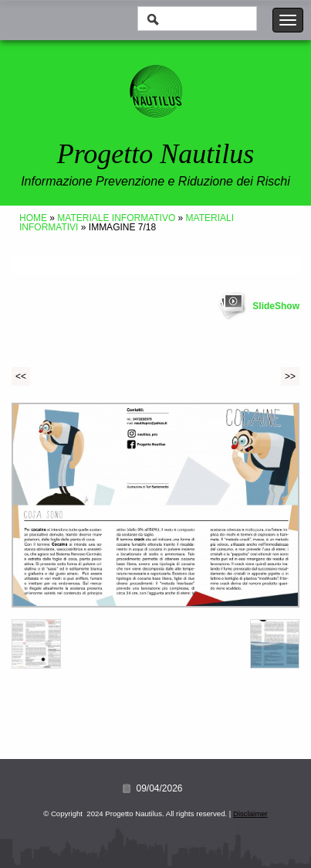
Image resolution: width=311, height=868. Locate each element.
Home (33, 218)
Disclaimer (250, 814)
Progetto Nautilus (156, 154)
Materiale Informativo (116, 218)
